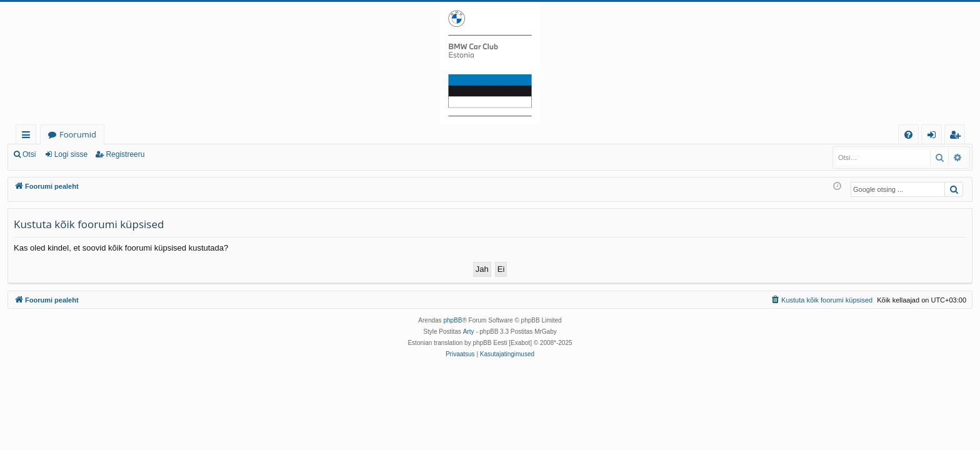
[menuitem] (908, 135)
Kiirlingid (28, 137)
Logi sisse (71, 154)
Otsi (29, 154)
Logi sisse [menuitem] (934, 137)
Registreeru (125, 154)
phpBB (452, 320)
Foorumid (78, 134)
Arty (469, 332)
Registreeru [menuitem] (957, 137)
